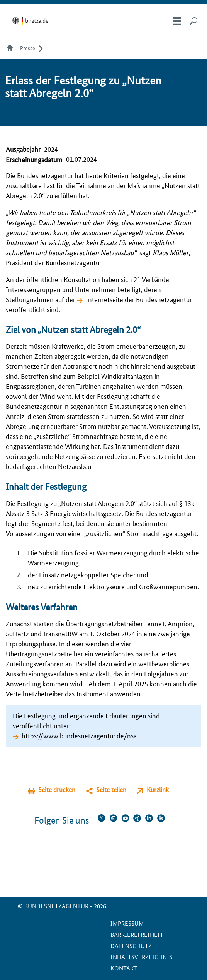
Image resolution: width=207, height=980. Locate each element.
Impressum (127, 923)
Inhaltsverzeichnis (141, 957)
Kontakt (124, 968)
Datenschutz (131, 946)
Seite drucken (57, 789)
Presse (28, 48)
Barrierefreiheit (137, 934)
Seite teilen (111, 789)
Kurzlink (158, 789)
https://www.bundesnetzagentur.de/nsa (79, 735)
